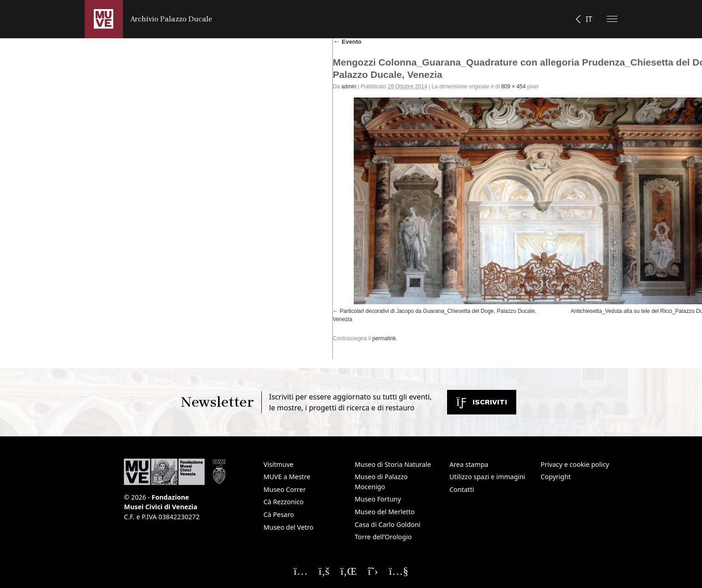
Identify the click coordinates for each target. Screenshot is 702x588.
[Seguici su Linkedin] (349, 571)
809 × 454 (514, 87)
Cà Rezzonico (284, 502)
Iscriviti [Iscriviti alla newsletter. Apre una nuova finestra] (482, 402)
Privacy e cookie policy (575, 464)
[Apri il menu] (612, 19)
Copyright (556, 477)
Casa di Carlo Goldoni (388, 524)
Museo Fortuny (378, 499)
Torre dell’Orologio (383, 537)
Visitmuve (279, 464)
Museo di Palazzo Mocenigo (381, 482)
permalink (384, 338)
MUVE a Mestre (287, 477)
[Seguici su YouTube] (399, 571)
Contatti (462, 489)
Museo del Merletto (385, 512)
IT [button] (589, 19)
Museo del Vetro (289, 527)
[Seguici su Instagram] (301, 571)
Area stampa (469, 464)
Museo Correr (285, 489)
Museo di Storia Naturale (393, 464)
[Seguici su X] (373, 571)
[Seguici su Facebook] (324, 571)
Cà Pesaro (279, 514)
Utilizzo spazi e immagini (487, 477)
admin (349, 87)
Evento (347, 42)
